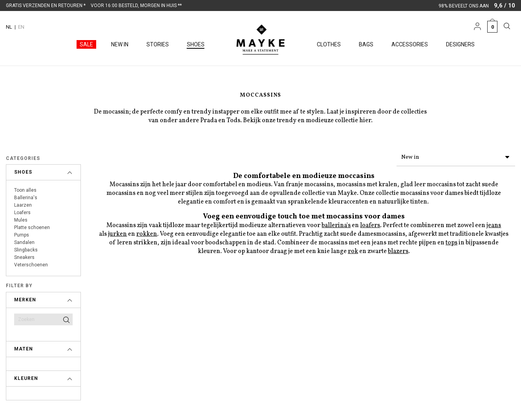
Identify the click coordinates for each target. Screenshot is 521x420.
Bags (366, 44)
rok (353, 250)
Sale (86, 44)
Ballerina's (26, 198)
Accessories (410, 44)
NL (9, 27)
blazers (398, 250)
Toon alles (25, 190)
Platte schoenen (32, 227)
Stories (158, 44)
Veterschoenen (31, 265)
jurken (117, 233)
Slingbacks (26, 250)
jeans (494, 224)
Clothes (329, 44)
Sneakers (24, 257)
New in (120, 44)
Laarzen (23, 205)
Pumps (22, 235)
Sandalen (24, 242)
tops (452, 241)
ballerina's (336, 224)
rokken (147, 233)
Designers (460, 44)
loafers (370, 224)
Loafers (22, 213)
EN (21, 27)
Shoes (196, 44)
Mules (21, 220)
